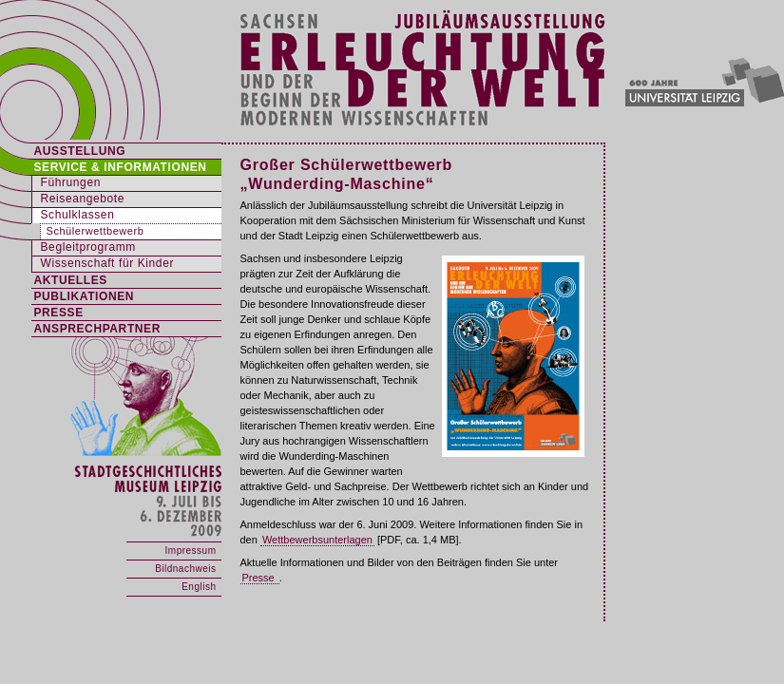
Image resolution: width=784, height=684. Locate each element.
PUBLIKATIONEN (85, 296)
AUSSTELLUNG (80, 151)
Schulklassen (78, 215)
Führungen (71, 182)
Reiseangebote (83, 199)
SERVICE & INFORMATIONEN (121, 167)
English (199, 587)
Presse (260, 578)
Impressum (191, 551)
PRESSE (59, 313)
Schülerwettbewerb (96, 231)
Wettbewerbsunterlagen (317, 540)
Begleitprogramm (88, 247)
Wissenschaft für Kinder (108, 263)
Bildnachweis (185, 569)
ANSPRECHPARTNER (97, 329)
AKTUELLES (71, 280)
